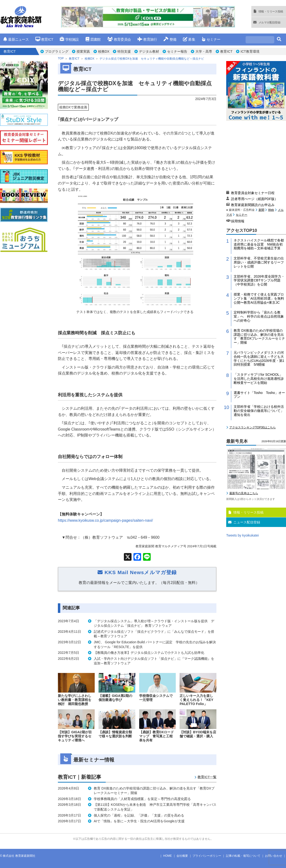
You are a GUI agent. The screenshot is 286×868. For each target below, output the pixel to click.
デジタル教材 (149, 51)
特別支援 (124, 51)
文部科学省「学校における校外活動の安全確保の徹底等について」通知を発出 (259, 411)
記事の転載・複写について (243, 856)
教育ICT (44, 39)
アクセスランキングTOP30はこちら (253, 427)
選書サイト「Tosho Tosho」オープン (259, 395)
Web (271, 210)
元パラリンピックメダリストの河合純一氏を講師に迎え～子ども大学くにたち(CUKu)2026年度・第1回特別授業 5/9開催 (259, 358)
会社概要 (182, 856)
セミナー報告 (177, 51)
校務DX (104, 51)
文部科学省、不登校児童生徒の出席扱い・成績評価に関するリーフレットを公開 (259, 262)
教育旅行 (147, 39)
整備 (170, 39)
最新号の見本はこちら (244, 493)
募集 (189, 39)
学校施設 (69, 39)
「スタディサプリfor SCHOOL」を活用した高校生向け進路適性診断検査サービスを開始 (259, 379)
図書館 (93, 39)
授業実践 (83, 51)
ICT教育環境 (250, 51)
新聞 (261, 210)
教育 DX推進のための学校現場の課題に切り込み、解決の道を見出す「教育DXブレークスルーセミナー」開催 (259, 336)
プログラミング (57, 51)
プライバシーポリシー (207, 856)
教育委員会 (119, 39)
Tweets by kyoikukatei (242, 535)
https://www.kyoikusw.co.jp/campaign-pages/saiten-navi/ (105, 520)
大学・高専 (204, 51)
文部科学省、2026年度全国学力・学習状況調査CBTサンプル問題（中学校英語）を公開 (259, 280)
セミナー (211, 39)
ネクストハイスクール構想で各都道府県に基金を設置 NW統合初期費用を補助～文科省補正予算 (259, 244)
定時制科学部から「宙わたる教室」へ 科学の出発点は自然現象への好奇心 (259, 316)
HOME (168, 856)
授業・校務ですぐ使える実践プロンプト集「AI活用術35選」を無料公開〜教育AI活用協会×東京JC (259, 298)
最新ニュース (16, 39)
